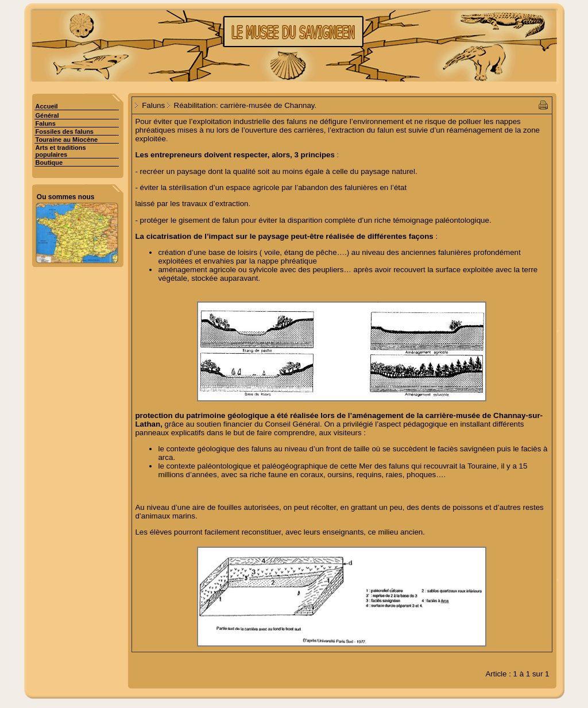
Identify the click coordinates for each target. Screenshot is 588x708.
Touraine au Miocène (67, 140)
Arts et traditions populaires (61, 151)
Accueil (47, 106)
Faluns (46, 123)
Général (47, 115)
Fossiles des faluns (65, 131)
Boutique (49, 163)
